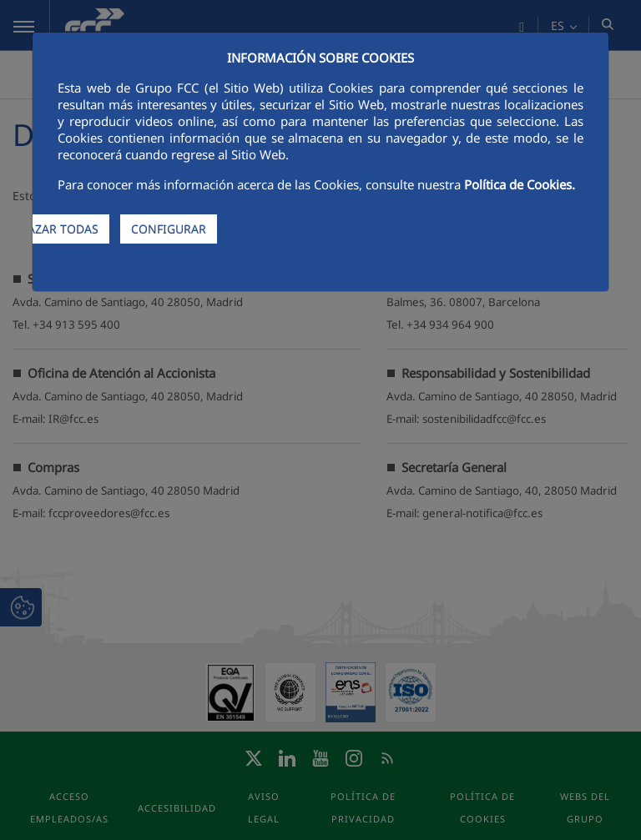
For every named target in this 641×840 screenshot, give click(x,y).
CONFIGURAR (169, 229)
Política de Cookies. (520, 184)
